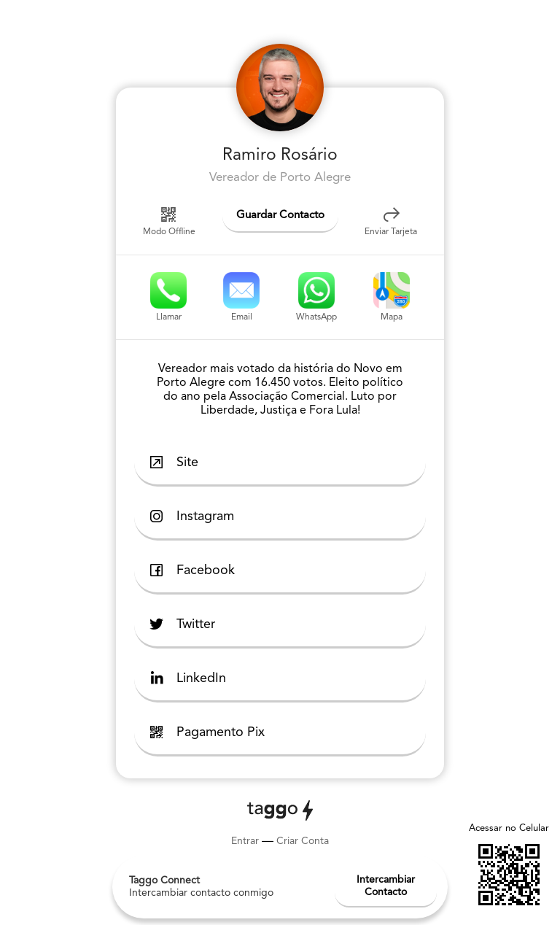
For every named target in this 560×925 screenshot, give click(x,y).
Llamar (168, 297)
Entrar (245, 841)
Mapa (392, 297)
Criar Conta (303, 841)
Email (241, 297)
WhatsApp (316, 297)
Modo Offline (169, 220)
